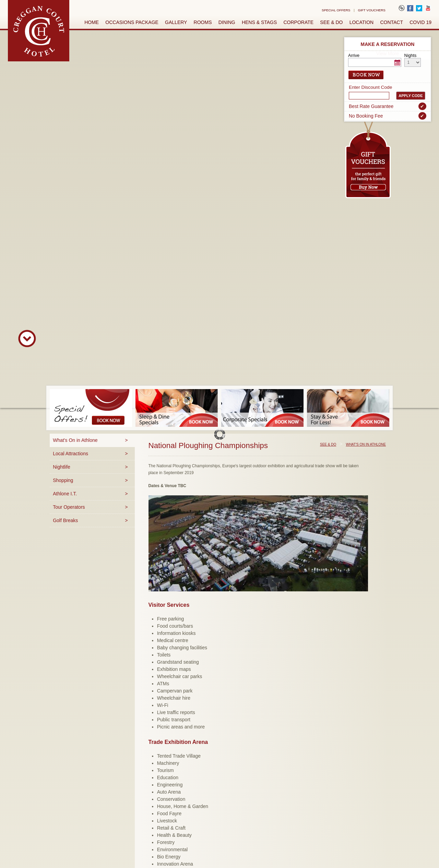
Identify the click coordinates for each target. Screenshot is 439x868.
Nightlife (62, 467)
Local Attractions (70, 454)
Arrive (354, 56)
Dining (227, 22)
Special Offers (336, 10)
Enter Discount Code (370, 87)
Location (362, 22)
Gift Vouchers (372, 10)
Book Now (366, 75)
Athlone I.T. (65, 494)
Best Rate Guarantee (388, 106)
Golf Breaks (65, 520)
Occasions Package (132, 22)
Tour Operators (69, 507)
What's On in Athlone (75, 440)
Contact (391, 22)
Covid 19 (420, 22)
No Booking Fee (388, 116)
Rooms (203, 22)
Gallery (176, 22)
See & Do (331, 22)
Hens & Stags (259, 22)
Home (92, 22)
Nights (411, 56)
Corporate (299, 22)
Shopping (63, 480)
